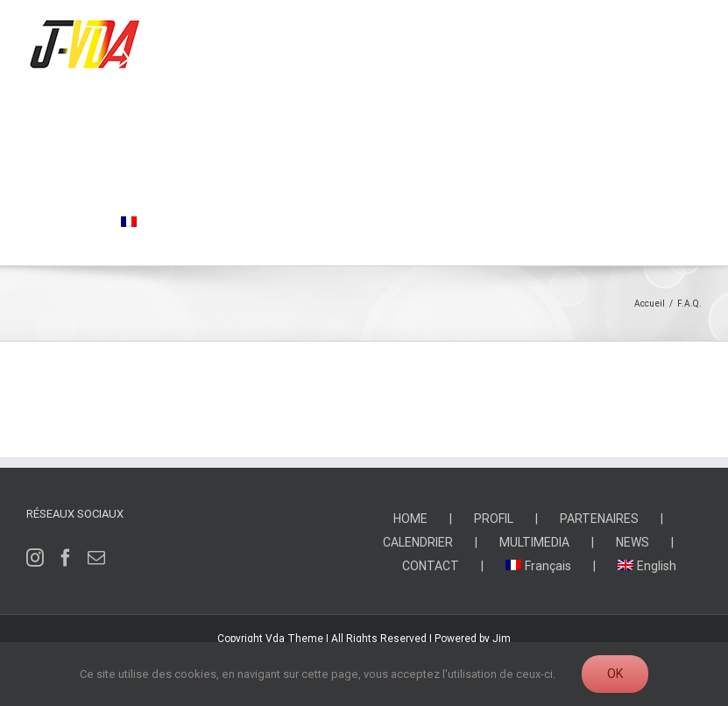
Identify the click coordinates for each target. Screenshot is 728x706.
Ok (615, 674)
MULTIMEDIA (534, 542)
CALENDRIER (418, 542)
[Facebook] (66, 558)
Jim (502, 639)
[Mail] (96, 558)
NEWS (633, 542)
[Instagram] (35, 558)
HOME (410, 519)
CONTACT (431, 566)
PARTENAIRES (599, 519)
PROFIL (494, 519)
